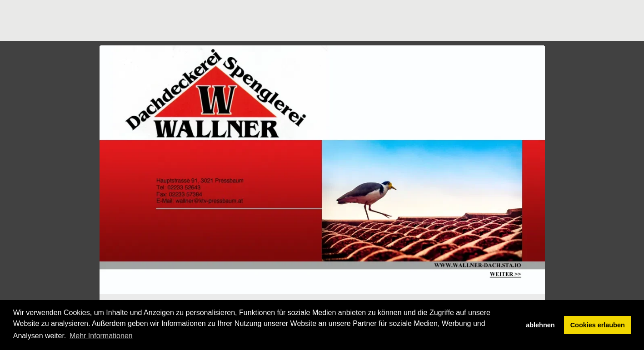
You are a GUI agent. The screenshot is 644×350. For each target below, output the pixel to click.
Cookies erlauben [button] (598, 325)
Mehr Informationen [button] (101, 336)
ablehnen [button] (540, 325)
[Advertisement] (265, 20)
